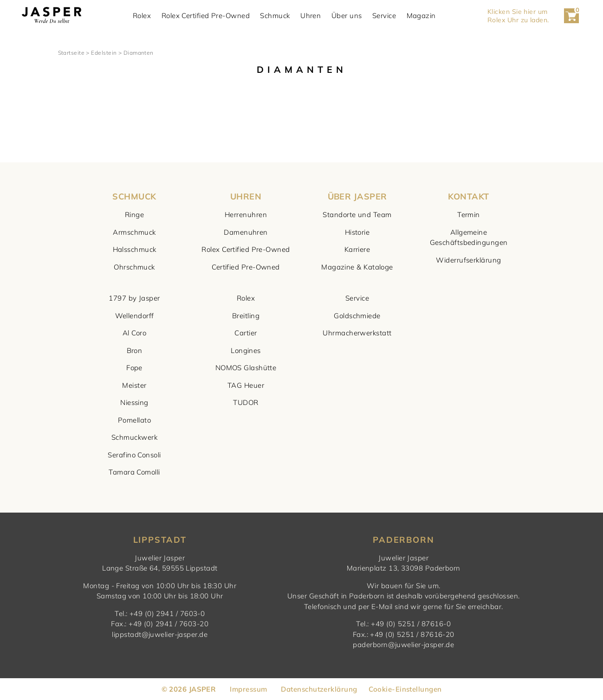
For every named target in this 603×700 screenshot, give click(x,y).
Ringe (134, 215)
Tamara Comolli (134, 472)
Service (386, 16)
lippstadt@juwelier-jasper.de (160, 634)
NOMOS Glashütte (246, 368)
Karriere (357, 249)
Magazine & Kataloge (357, 267)
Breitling (246, 316)
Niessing (134, 402)
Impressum (248, 689)
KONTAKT (468, 196)
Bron (135, 350)
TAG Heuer (246, 385)
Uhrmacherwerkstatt (357, 333)
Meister (134, 385)
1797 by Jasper (134, 298)
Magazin (422, 16)
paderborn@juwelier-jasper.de (403, 645)
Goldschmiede (357, 316)
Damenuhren (246, 232)
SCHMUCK (134, 196)
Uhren (312, 16)
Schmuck (276, 16)
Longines (246, 350)
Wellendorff (135, 316)
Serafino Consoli (134, 455)
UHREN (246, 196)
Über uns (348, 16)
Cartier (246, 333)
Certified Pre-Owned (246, 267)
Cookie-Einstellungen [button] (405, 689)
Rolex (143, 16)
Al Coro (134, 333)
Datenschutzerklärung (319, 689)
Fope (134, 368)
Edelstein (104, 53)
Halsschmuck (135, 249)
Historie (357, 232)
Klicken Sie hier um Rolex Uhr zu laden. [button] (519, 16)
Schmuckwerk (134, 437)
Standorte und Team (357, 215)
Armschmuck (134, 232)
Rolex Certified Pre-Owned (207, 16)
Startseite (71, 53)
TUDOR (246, 402)
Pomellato (134, 420)
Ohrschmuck (134, 267)
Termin (469, 215)
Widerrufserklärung (468, 260)
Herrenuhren (246, 215)
